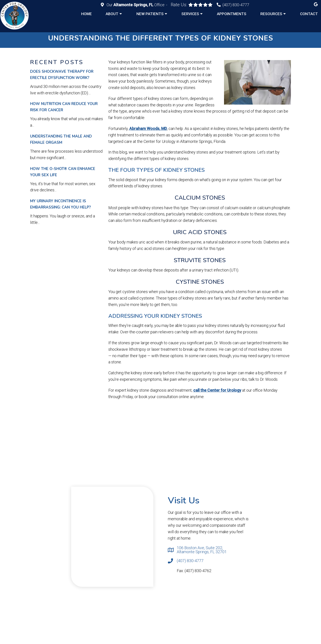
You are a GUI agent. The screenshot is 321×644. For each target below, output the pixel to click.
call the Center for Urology (217, 390)
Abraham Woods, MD (148, 129)
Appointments (232, 14)
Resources (271, 14)
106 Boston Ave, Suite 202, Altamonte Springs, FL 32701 (202, 550)
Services (190, 14)
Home (86, 14)
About (112, 14)
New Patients (150, 14)
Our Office (136, 5)
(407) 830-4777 (236, 5)
